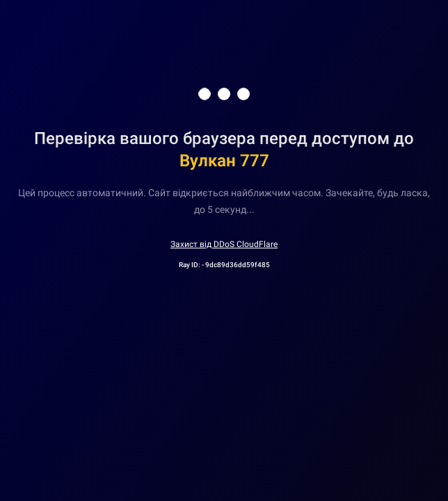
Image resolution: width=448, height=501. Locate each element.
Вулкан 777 (224, 161)
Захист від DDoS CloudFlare (224, 244)
